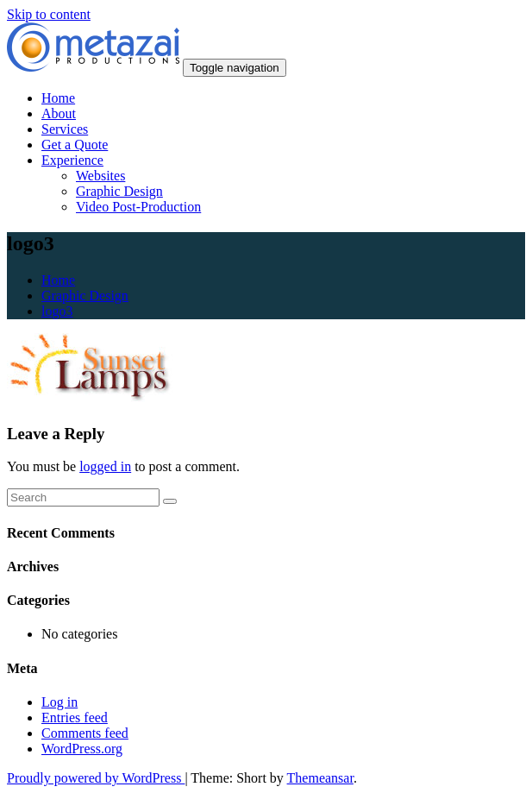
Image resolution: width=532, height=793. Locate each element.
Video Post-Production (138, 207)
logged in (105, 466)
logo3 (57, 311)
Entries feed (75, 717)
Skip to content (49, 14)
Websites (100, 176)
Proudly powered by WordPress (96, 778)
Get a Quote (75, 145)
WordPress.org (82, 749)
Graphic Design (119, 191)
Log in (59, 702)
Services (65, 129)
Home (58, 98)
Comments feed (85, 733)
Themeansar (320, 778)
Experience (72, 160)
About (59, 113)
